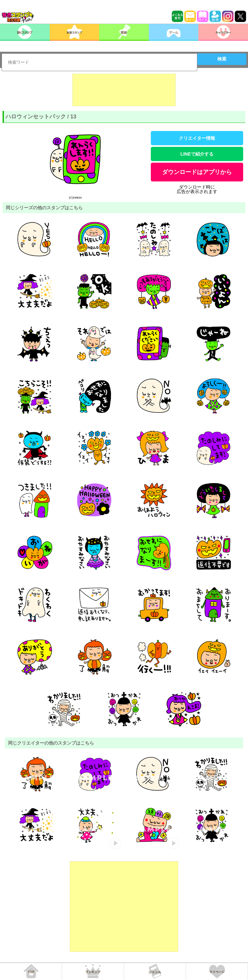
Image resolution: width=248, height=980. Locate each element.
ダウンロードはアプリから (197, 172)
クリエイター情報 (197, 138)
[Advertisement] (124, 90)
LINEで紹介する (197, 154)
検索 (222, 59)
